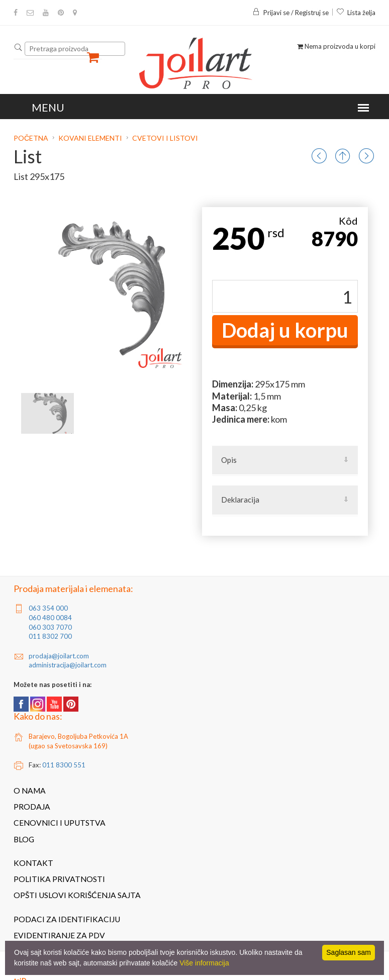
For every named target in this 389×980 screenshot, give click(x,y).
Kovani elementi (90, 138)
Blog (24, 839)
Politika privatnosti (59, 879)
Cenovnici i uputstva (60, 823)
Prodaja (32, 807)
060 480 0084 (50, 618)
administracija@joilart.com (68, 665)
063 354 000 (48, 608)
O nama (30, 791)
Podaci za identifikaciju (67, 919)
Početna (32, 138)
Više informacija (204, 963)
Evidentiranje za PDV (59, 935)
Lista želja (356, 13)
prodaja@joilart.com (59, 656)
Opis (229, 460)
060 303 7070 (50, 627)
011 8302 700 (50, 636)
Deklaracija (240, 500)
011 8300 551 (64, 765)
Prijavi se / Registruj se (290, 13)
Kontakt (33, 863)
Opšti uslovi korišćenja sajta (77, 895)
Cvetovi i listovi (165, 138)
